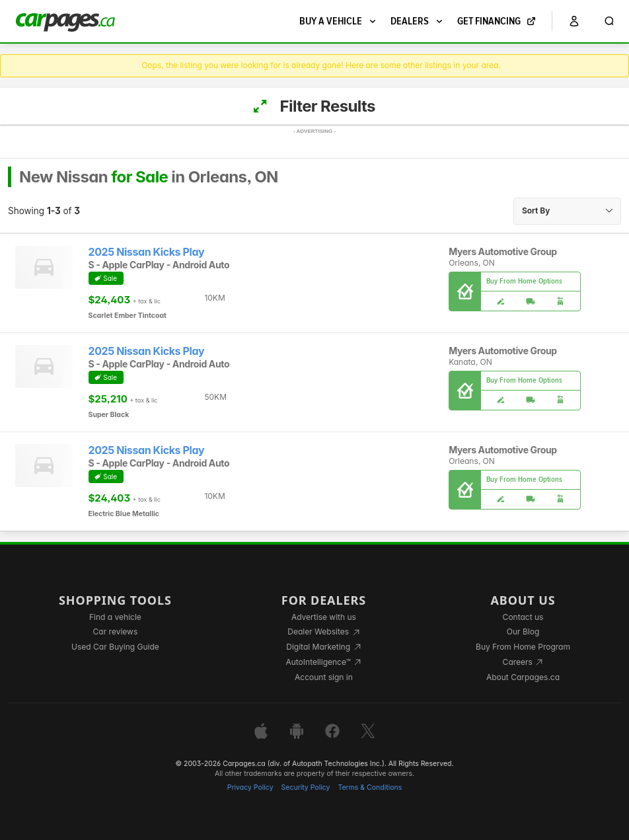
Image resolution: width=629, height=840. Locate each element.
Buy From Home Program (523, 647)
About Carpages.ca (523, 677)
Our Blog (523, 631)
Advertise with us (324, 617)
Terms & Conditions (370, 787)
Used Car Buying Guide (115, 647)
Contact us (523, 617)
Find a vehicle (115, 617)
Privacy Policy (250, 787)
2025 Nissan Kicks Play (147, 252)
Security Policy (306, 787)
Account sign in (324, 677)
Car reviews (116, 631)
